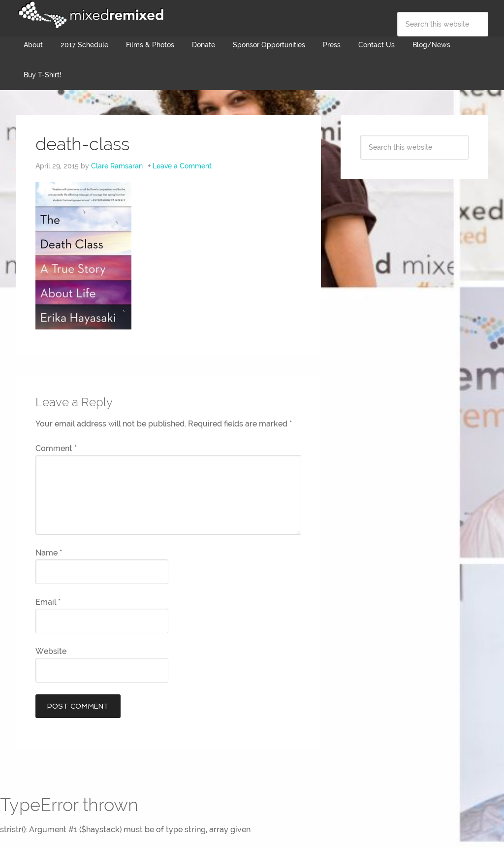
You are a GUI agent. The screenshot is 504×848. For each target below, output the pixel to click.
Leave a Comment (182, 166)
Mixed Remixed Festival (90, 15)
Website (51, 651)
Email (48, 602)
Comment (56, 448)
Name (49, 553)
